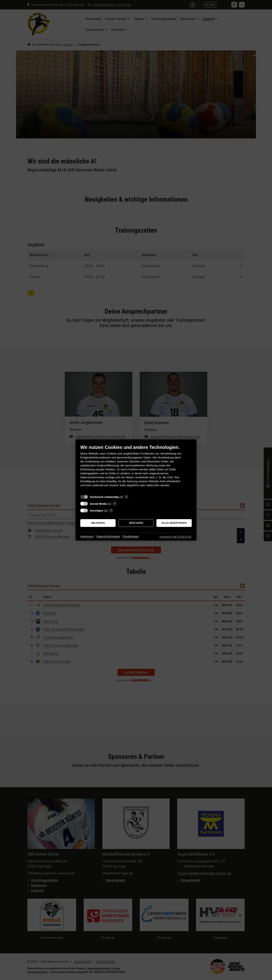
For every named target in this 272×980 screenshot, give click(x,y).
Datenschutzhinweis (108, 536)
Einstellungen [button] (131, 536)
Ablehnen (98, 523)
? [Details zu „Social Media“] (115, 504)
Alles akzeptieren (174, 523)
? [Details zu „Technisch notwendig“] (126, 497)
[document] (136, 469)
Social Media (98, 504)
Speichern (136, 523)
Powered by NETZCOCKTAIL (176, 537)
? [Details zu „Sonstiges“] (111, 510)
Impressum (87, 536)
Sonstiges (97, 510)
